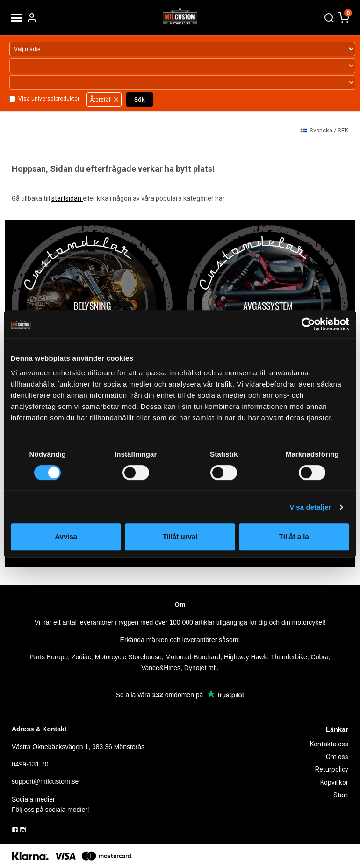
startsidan (67, 198)
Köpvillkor (334, 782)
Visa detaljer (310, 507)
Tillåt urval (180, 536)
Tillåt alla (294, 536)
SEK (324, 131)
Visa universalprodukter (49, 99)
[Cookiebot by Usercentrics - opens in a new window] (308, 324)
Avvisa (66, 536)
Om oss (337, 757)
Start (341, 795)
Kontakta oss (329, 744)
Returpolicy (332, 769)
